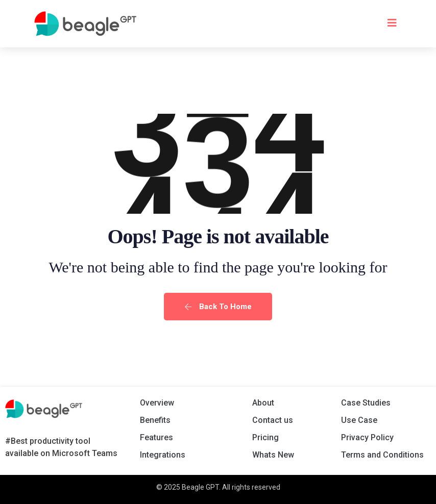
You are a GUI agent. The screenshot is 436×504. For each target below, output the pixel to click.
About (263, 403)
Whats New (273, 455)
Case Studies (366, 403)
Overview (157, 403)
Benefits (155, 420)
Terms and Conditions (382, 455)
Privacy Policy (367, 437)
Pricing (265, 437)
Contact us (273, 420)
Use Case (359, 420)
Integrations (163, 455)
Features (156, 437)
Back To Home (218, 307)
